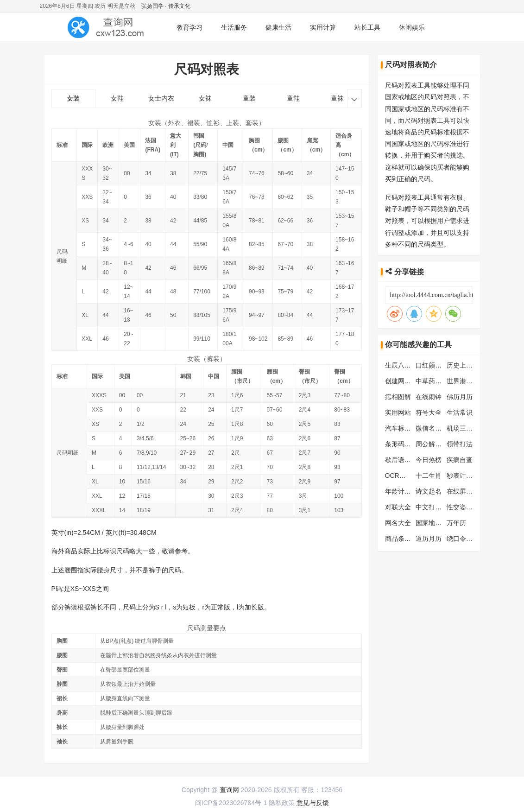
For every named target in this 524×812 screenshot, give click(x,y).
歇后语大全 (401, 460)
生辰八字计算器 (408, 365)
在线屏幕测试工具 (473, 491)
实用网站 (398, 412)
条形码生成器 (404, 444)
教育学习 (189, 27)
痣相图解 (398, 397)
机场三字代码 (466, 428)
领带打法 (460, 444)
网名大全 (398, 523)
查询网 (229, 790)
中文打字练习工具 (442, 507)
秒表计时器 (463, 476)
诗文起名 (429, 491)
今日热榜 (429, 460)
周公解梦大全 (435, 444)
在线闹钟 (429, 397)
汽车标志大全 (404, 428)
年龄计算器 (401, 491)
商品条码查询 (404, 539)
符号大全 (429, 412)
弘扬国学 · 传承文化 (166, 6)
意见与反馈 (313, 803)
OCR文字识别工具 (412, 476)
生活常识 (460, 412)
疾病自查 (460, 460)
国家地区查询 (435, 523)
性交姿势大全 (466, 507)
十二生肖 (429, 476)
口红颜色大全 (435, 365)
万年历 (456, 523)
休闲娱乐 (412, 27)
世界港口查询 (466, 381)
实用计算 (323, 27)
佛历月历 (460, 397)
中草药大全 (432, 381)
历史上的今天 (466, 365)
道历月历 (429, 539)
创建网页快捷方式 (411, 381)
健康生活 (278, 27)
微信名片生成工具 (442, 428)
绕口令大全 (463, 539)
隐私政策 (282, 803)
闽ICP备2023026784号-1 (231, 803)
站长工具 (367, 27)
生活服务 (234, 27)
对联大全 (398, 507)
